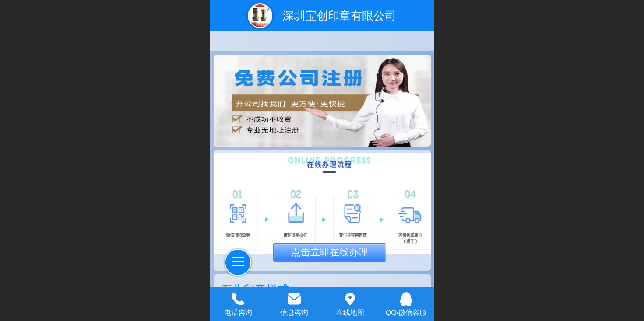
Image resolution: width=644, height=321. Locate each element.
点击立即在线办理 (330, 252)
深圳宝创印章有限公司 (339, 16)
